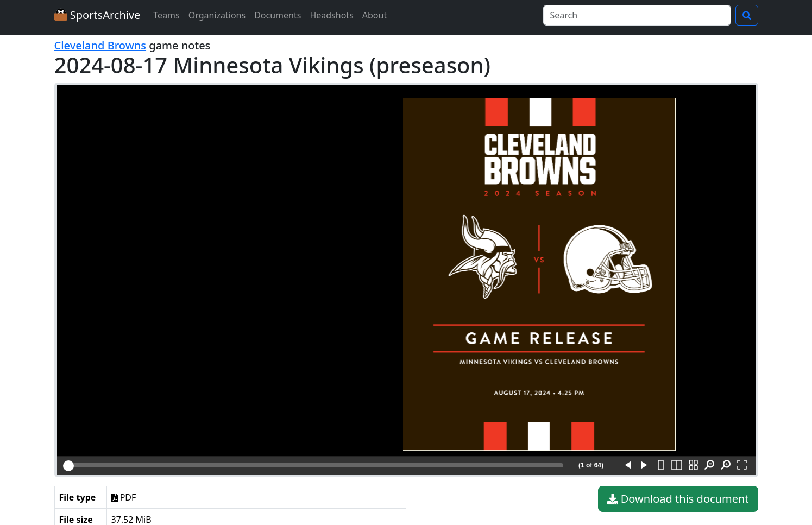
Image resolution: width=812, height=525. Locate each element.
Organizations (217, 15)
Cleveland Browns (100, 45)
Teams (166, 15)
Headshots (331, 15)
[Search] (637, 15)
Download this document (678, 499)
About (374, 15)
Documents (278, 15)
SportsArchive (97, 15)
